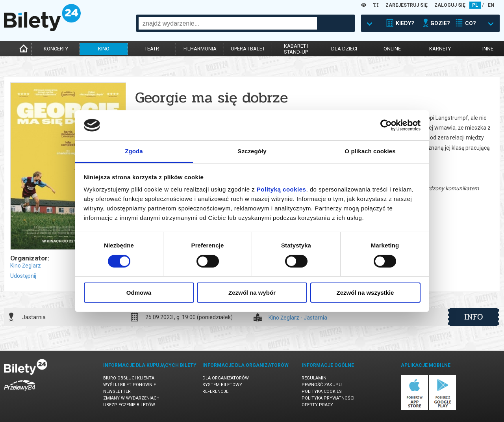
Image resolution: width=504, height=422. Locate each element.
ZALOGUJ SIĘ (450, 5)
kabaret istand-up (296, 49)
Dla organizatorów (226, 378)
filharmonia (200, 49)
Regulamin (314, 378)
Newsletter (117, 391)
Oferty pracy (317, 405)
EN (491, 5)
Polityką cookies (282, 189)
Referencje (215, 391)
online (392, 49)
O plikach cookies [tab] (370, 151)
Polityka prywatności (328, 398)
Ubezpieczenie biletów (129, 405)
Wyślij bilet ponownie (130, 385)
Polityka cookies (322, 391)
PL (475, 5)
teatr (152, 49)
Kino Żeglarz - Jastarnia (298, 318)
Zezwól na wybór (252, 293)
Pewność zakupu (322, 385)
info (474, 317)
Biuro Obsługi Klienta (129, 378)
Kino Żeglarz (26, 266)
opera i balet (248, 49)
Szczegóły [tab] (252, 151)
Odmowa (139, 293)
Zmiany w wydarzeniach (131, 398)
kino (104, 49)
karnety (440, 49)
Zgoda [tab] (134, 151)
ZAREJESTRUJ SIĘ (407, 5)
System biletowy (222, 385)
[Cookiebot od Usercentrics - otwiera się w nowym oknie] (386, 125)
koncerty (56, 49)
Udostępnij (23, 276)
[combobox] (228, 23)
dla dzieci (344, 49)
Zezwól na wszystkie (365, 293)
